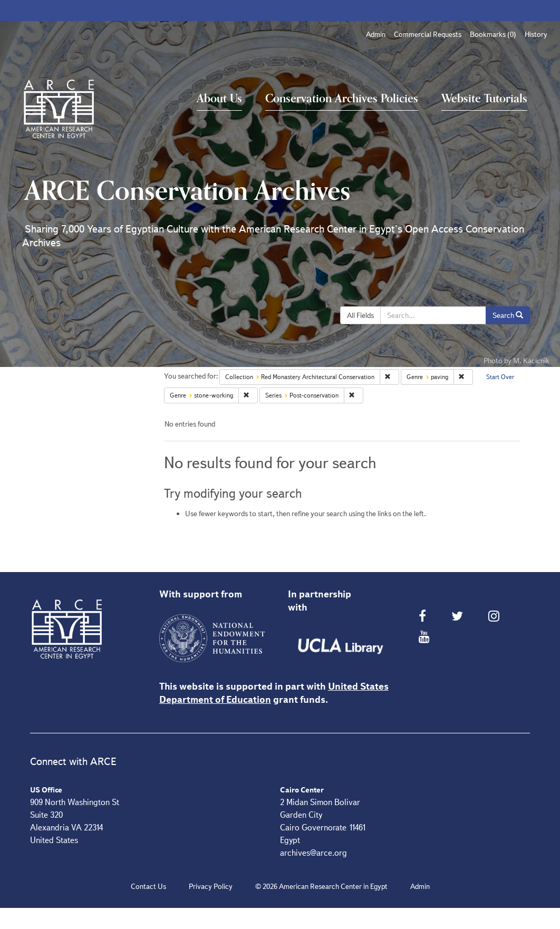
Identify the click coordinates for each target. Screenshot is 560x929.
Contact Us (148, 886)
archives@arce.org (313, 853)
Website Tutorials (484, 99)
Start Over (500, 377)
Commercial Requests (428, 34)
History (536, 34)
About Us (219, 99)
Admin (376, 34)
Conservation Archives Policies (342, 99)
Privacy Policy (211, 886)
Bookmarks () (493, 34)
